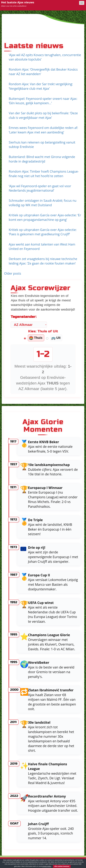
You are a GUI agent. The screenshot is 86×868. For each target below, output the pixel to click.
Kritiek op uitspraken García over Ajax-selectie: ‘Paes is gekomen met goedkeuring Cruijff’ (43, 232)
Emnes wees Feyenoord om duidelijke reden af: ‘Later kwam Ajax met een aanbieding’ (43, 130)
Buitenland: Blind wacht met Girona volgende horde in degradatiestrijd (42, 159)
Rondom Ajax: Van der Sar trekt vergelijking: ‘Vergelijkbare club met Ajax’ (41, 86)
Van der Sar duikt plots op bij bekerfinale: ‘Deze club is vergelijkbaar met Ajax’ (43, 115)
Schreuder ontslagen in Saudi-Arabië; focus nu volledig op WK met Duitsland (43, 203)
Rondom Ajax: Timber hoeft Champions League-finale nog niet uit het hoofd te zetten (44, 174)
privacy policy (47, 866)
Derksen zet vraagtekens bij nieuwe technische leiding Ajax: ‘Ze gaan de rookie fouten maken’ (43, 261)
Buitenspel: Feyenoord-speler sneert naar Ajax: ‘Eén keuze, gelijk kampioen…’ (43, 101)
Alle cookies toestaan (62, 866)
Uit (56, 338)
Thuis (36, 338)
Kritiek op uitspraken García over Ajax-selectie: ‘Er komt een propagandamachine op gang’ (45, 217)
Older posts (13, 273)
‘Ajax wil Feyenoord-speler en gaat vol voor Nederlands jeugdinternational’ (40, 188)
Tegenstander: (24, 317)
